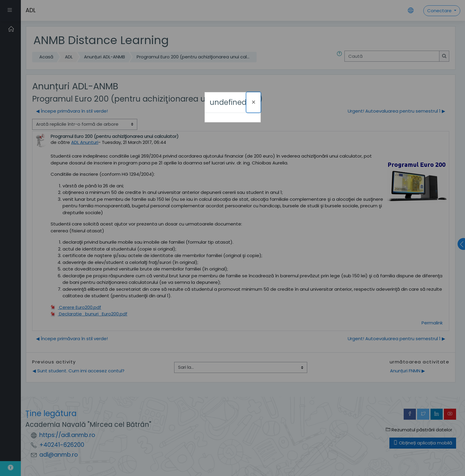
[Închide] (253, 102)
